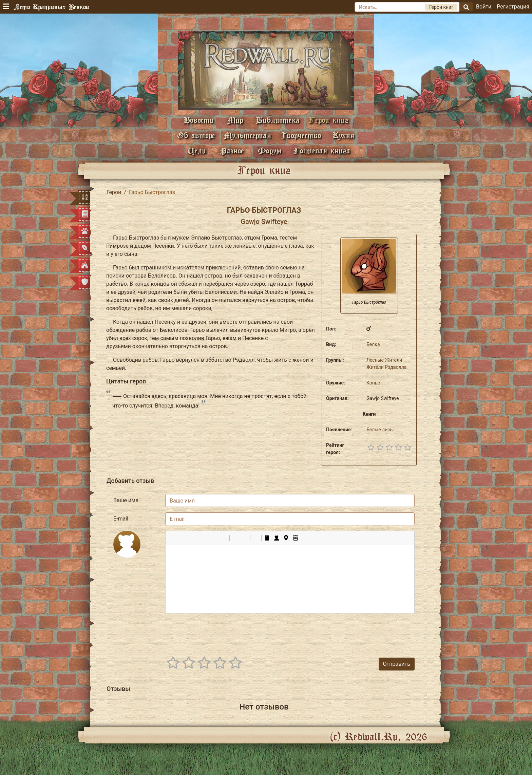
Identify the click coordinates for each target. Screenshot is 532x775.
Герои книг (328, 120)
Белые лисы (380, 430)
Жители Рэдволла (386, 367)
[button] (173, 538)
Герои (114, 192)
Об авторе (196, 135)
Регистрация (513, 7)
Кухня (343, 135)
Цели (197, 150)
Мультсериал (247, 135)
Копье (373, 383)
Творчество (301, 135)
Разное (232, 150)
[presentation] (363, 632)
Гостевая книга (322, 150)
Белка (373, 344)
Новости (198, 120)
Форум (270, 150)
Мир (235, 120)
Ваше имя (126, 500)
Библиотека (278, 120)
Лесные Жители (384, 360)
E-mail (121, 519)
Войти (484, 7)
